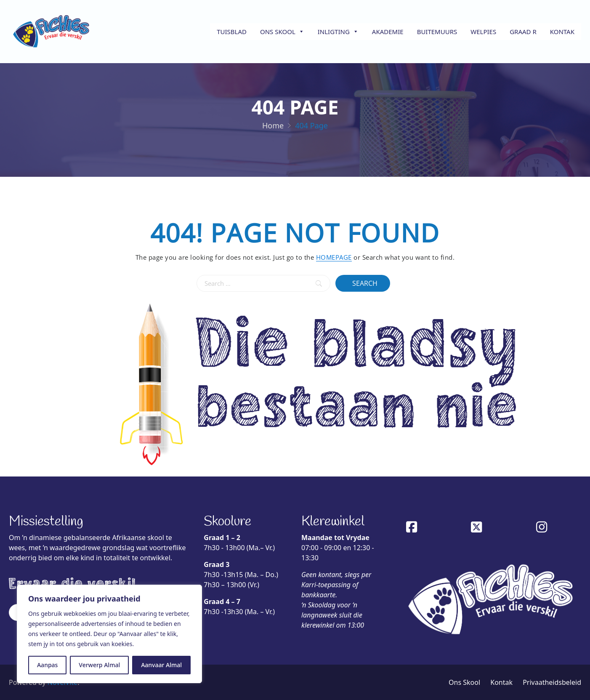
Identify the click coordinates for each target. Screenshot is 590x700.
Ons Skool (282, 32)
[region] (109, 634)
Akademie (388, 32)
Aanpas (47, 665)
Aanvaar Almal (161, 665)
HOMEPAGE (334, 257)
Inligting (338, 32)
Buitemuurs (437, 32)
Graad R (523, 32)
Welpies (483, 32)
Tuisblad (232, 32)
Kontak (562, 32)
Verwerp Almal (99, 665)
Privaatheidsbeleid (552, 682)
